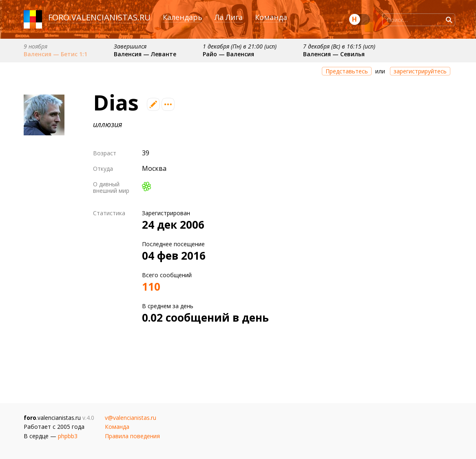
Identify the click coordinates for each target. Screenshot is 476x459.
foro (59, 17)
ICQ (146, 186)
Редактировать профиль (153, 104)
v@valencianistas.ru (131, 418)
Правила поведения (132, 436)
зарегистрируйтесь (420, 71)
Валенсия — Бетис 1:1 (55, 54)
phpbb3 (68, 436)
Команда (271, 17)
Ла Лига (229, 17)
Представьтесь (347, 71)
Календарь (183, 17)
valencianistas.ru (111, 17)
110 (151, 287)
